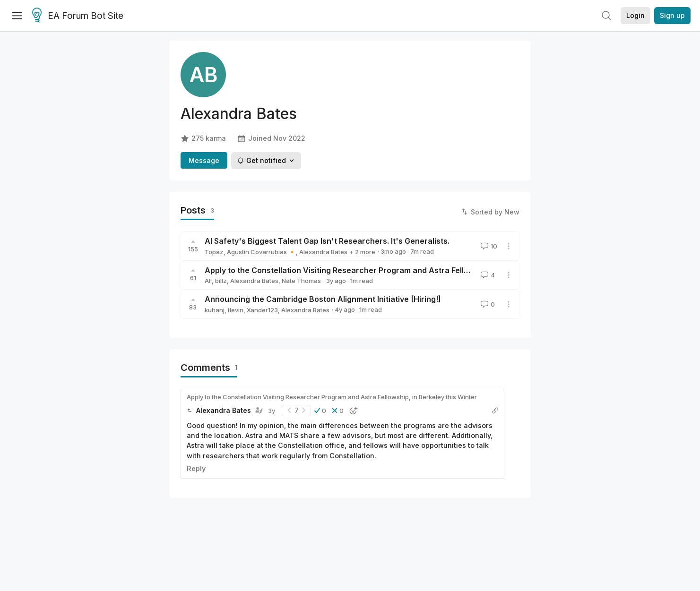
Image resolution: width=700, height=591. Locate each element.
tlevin (236, 310)
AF (208, 281)
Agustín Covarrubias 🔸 (261, 252)
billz (221, 281)
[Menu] (17, 16)
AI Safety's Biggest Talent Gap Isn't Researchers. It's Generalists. (327, 241)
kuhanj (215, 310)
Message (204, 160)
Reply (196, 468)
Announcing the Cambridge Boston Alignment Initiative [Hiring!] (323, 299)
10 (488, 246)
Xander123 (262, 310)
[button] (320, 411)
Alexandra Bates (323, 252)
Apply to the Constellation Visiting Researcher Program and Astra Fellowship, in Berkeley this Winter (392, 270)
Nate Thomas (301, 281)
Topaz (214, 252)
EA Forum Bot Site (78, 16)
